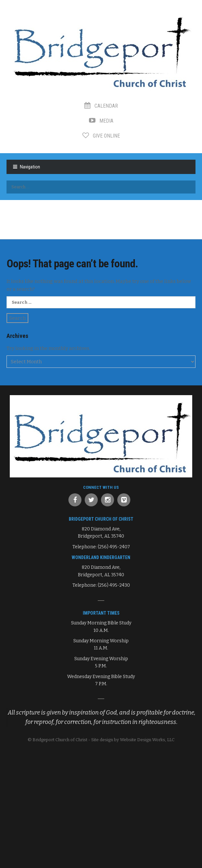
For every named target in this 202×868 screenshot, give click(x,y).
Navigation (30, 167)
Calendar (101, 106)
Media (101, 121)
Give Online (101, 136)
